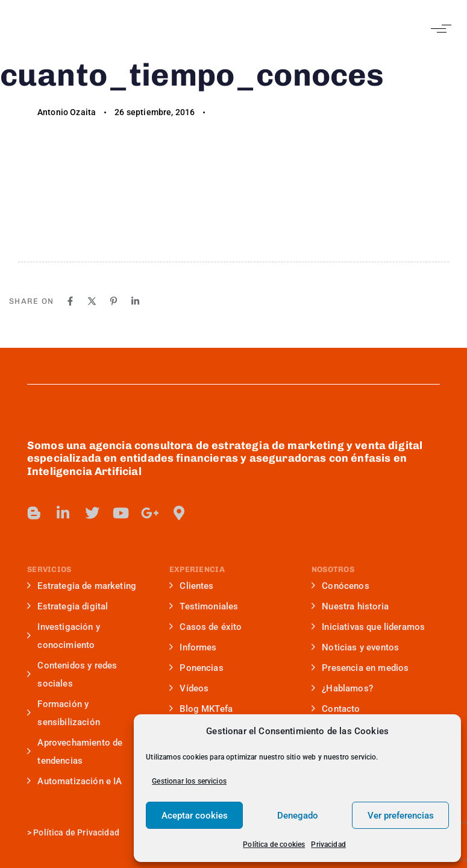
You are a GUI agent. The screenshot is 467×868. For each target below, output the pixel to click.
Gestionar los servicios (189, 781)
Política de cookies (274, 844)
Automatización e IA (74, 781)
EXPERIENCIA (197, 569)
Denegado (298, 816)
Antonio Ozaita (67, 112)
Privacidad (328, 844)
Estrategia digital (67, 606)
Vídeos (189, 688)
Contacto (336, 709)
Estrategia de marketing (82, 586)
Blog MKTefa (201, 709)
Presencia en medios (360, 668)
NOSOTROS (333, 569)
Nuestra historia (350, 606)
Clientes (192, 586)
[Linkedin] (135, 301)
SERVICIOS (49, 569)
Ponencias (196, 668)
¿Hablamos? (342, 688)
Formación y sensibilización (64, 713)
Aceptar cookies (195, 816)
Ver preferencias (401, 816)
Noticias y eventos (355, 647)
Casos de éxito (206, 627)
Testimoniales (204, 606)
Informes (193, 647)
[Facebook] (70, 301)
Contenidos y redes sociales (72, 675)
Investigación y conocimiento (64, 636)
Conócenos (340, 586)
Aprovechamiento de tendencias (75, 752)
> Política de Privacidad (73, 832)
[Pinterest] (114, 301)
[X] (92, 301)
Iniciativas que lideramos (368, 627)
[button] (438, 29)
